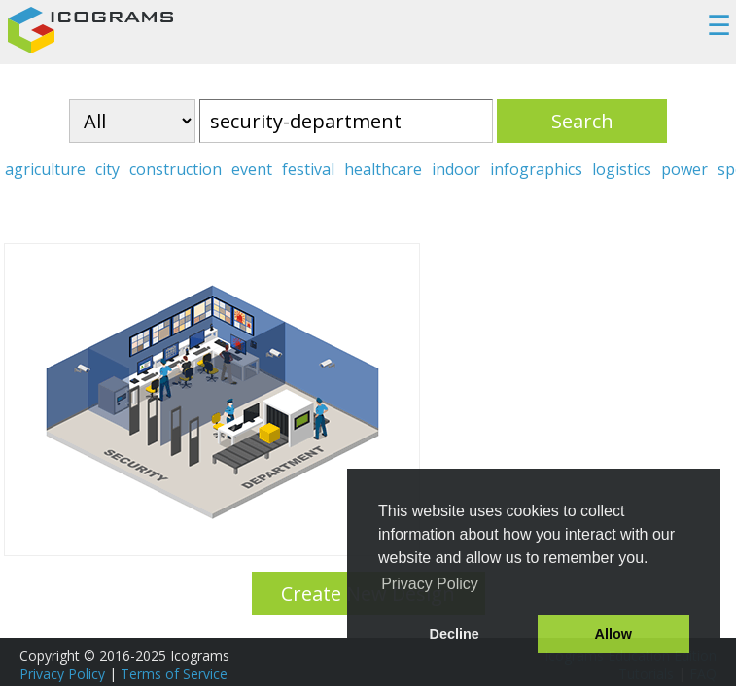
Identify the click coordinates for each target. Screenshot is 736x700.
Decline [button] (455, 634)
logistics (622, 169)
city (107, 169)
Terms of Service (174, 673)
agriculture (45, 169)
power (684, 169)
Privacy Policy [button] (430, 584)
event (252, 169)
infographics (536, 169)
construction (175, 169)
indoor (456, 169)
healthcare (383, 169)
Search (582, 121)
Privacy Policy (62, 673)
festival (308, 169)
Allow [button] (613, 634)
